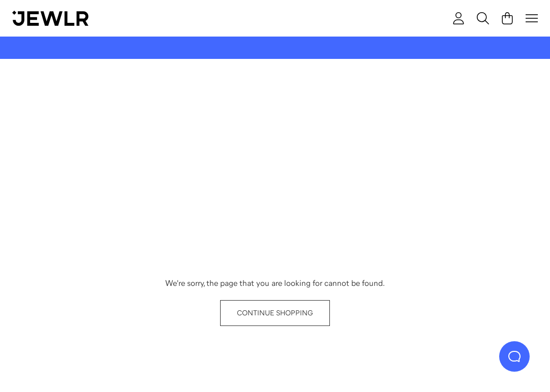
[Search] (483, 18)
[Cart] (507, 18)
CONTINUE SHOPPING (275, 313)
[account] (459, 18)
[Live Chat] (514, 356)
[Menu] (532, 18)
